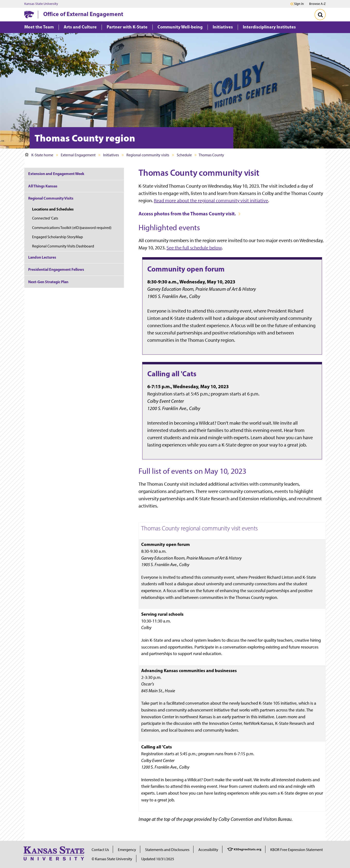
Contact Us (100, 850)
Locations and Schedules (53, 209)
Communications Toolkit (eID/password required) (72, 228)
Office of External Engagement (83, 14)
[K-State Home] (29, 14)
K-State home (39, 155)
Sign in (299, 4)
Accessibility (208, 850)
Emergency (127, 850)
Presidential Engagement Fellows (56, 269)
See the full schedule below (194, 248)
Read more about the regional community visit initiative (211, 201)
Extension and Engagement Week (56, 174)
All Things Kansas (43, 186)
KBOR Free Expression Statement (297, 850)
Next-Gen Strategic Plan (48, 282)
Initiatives (111, 155)
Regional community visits (148, 155)
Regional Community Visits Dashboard (63, 246)
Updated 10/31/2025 (158, 859)
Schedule (184, 155)
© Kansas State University (112, 859)
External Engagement (78, 155)
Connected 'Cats (45, 218)
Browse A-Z (317, 4)
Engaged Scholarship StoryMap (57, 237)
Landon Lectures (42, 257)
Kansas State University (41, 4)
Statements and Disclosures (167, 850)
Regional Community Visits (51, 198)
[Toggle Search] (320, 15)
